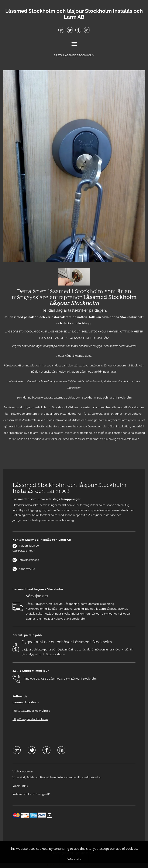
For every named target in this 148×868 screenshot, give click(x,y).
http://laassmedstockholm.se (31, 711)
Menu (74, 44)
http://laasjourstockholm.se (30, 719)
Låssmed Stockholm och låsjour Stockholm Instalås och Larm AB (74, 14)
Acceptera (74, 858)
